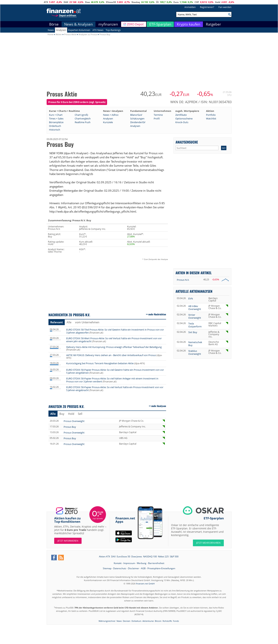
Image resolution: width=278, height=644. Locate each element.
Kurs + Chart (56, 115)
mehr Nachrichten (157, 314)
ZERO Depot (135, 24)
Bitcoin (158, 621)
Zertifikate (181, 115)
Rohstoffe (167, 621)
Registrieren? (207, 7)
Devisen (127, 621)
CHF (197, 2)
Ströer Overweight (195, 316)
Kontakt (118, 563)
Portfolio (211, 115)
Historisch (55, 130)
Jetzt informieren (68, 541)
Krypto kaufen (189, 24)
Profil (157, 119)
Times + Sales (56, 119)
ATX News (98, 30)
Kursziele (108, 122)
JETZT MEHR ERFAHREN (208, 543)
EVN (191, 298)
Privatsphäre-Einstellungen (161, 568)
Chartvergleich (83, 119)
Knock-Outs (182, 122)
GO (224, 148)
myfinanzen (108, 24)
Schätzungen (137, 119)
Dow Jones (137, 557)
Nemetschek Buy (195, 344)
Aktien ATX (105, 557)
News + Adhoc (111, 115)
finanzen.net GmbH (145, 584)
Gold (218, 2)
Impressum (129, 563)
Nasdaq (136, 2)
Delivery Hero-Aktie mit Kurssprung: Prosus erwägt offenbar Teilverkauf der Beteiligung (114, 347)
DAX (66, 2)
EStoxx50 (111, 2)
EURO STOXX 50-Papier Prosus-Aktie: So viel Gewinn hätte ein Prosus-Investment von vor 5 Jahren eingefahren (115, 371)
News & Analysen (79, 24)
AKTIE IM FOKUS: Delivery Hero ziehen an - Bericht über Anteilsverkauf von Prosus (111, 355)
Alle (69, 322)
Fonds (176, 621)
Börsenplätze (56, 122)
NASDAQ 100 (150, 557)
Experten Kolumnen (79, 30)
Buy (62, 414)
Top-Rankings (113, 30)
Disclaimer (134, 568)
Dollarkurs (136, 621)
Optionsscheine (184, 119)
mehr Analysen (159, 406)
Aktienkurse (148, 621)
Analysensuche (187, 142)
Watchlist (211, 119)
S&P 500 (174, 557)
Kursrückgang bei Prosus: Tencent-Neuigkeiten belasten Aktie (100, 363)
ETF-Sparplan (160, 24)
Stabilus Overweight (195, 352)
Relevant (57, 322)
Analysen (61, 30)
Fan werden (225, 7)
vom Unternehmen (87, 322)
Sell (80, 414)
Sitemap (107, 568)
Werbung (142, 563)
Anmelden (190, 7)
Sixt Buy (193, 332)
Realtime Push (83, 122)
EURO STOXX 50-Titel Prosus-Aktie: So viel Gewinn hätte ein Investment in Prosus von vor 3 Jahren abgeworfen (115, 331)
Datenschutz (120, 568)
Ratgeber (213, 24)
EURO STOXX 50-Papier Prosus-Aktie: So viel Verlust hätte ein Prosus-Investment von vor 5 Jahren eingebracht (115, 389)
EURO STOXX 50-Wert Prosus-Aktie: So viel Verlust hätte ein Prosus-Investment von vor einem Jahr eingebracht (114, 340)
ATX (46, 2)
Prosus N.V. (183, 280)
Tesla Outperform (195, 325)
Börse (54, 24)
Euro (176, 2)
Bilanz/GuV (136, 115)
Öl (157, 2)
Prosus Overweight (74, 421)
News (51, 30)
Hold (71, 414)
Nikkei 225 (163, 557)
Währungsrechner (107, 621)
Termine (158, 115)
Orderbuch (55, 126)
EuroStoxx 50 (123, 557)
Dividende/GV (138, 122)
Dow (87, 2)
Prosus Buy (70, 427)
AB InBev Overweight (195, 308)
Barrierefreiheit (156, 563)
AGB (143, 568)
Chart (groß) (81, 115)
